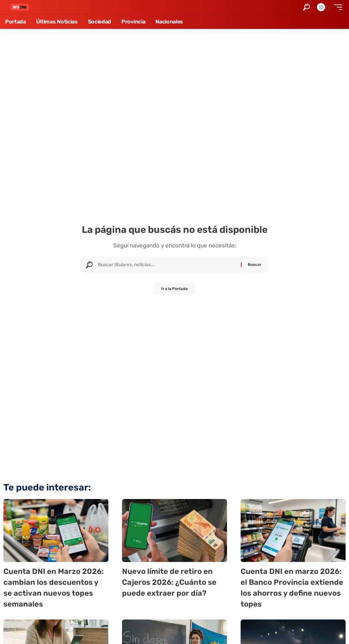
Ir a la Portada (175, 290)
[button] (306, 7)
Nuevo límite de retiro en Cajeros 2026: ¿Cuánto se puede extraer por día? (173, 582)
